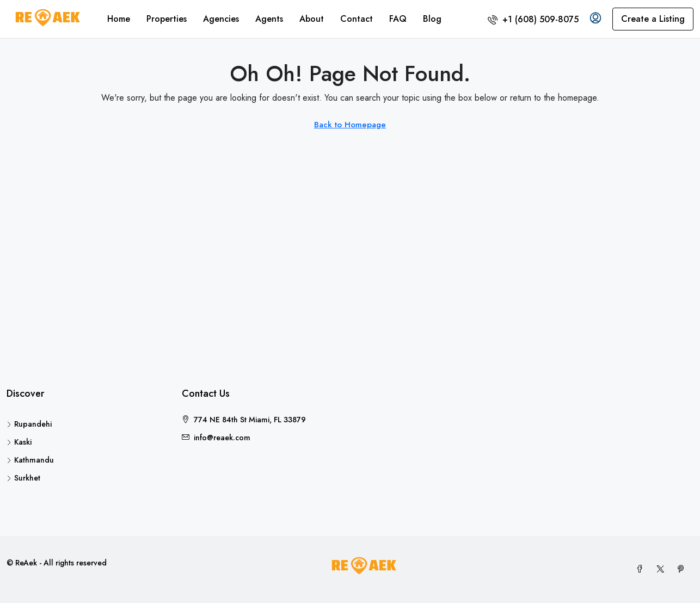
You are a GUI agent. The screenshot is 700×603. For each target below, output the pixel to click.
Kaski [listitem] (19, 442)
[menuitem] (533, 19)
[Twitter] (662, 569)
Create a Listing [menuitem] (653, 19)
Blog (432, 19)
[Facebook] (642, 569)
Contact (357, 19)
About (312, 19)
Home (119, 19)
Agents (269, 19)
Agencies (221, 19)
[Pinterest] (683, 569)
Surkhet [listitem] (23, 478)
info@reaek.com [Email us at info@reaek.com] (222, 438)
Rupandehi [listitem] (29, 424)
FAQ (398, 19)
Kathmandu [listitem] (30, 460)
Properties (167, 19)
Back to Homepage (350, 125)
